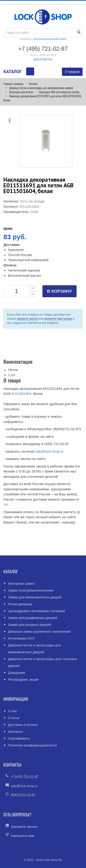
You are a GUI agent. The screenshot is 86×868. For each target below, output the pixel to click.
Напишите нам (22, 836)
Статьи (14, 718)
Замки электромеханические (31, 590)
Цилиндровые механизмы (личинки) (37, 611)
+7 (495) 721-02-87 (25, 777)
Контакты (15, 731)
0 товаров (72, 72)
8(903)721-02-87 (23, 795)
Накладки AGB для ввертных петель (59, 92)
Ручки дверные (20, 604)
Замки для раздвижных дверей (33, 618)
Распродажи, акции (23, 679)
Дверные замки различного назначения (39, 631)
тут (6, 504)
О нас (13, 711)
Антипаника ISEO (21, 638)
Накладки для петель (21, 92)
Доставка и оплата (23, 725)
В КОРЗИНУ (60, 291)
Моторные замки (21, 583)
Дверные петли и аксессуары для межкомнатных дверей (41, 88)
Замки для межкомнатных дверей (35, 597)
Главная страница (13, 84)
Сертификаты (19, 738)
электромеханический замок (50, 39)
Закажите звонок (24, 827)
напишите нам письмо (58, 319)
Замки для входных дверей (30, 625)
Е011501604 (21, 394)
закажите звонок (27, 319)
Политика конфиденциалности (32, 745)
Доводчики (17, 673)
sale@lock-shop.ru (49, 451)
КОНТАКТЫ (43, 59)
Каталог (33, 84)
